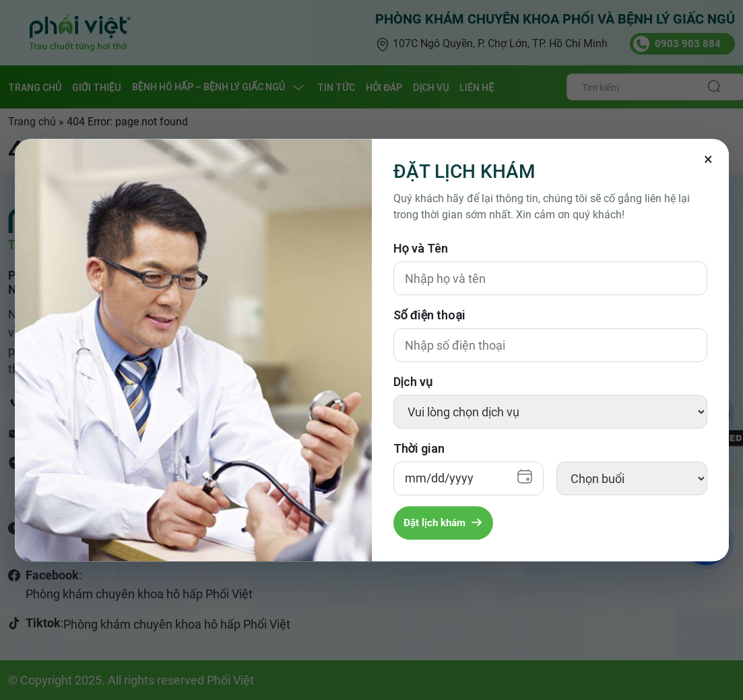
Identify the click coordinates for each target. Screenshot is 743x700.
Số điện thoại (430, 315)
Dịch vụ (413, 382)
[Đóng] (709, 159)
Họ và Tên (421, 248)
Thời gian (419, 448)
